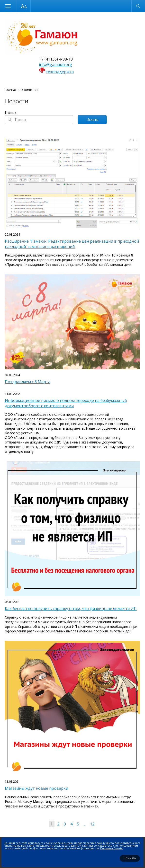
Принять (130, 858)
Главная (11, 90)
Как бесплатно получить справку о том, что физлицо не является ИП (71, 609)
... (85, 824)
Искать (92, 120)
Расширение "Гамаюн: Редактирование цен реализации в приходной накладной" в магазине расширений (72, 244)
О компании (29, 90)
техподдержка (60, 71)
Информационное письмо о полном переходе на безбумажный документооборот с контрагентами (66, 403)
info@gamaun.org (55, 64)
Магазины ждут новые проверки (36, 788)
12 (92, 824)
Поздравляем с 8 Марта (28, 382)
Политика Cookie (111, 848)
